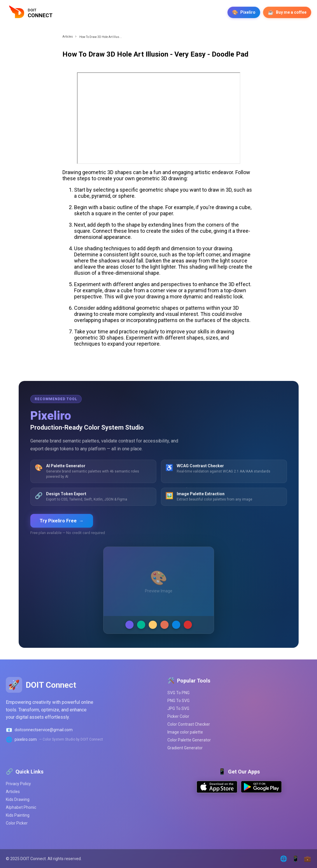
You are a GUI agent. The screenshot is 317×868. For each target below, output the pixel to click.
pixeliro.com (26, 739)
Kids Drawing (18, 799)
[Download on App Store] (217, 791)
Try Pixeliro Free (62, 521)
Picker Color (178, 716)
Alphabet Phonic (21, 807)
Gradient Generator (185, 748)
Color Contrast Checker (189, 724)
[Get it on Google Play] (261, 791)
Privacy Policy (18, 784)
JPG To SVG (178, 708)
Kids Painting (18, 815)
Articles (68, 37)
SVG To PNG (178, 693)
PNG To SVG (178, 701)
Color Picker (17, 823)
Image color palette (185, 732)
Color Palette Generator (189, 740)
